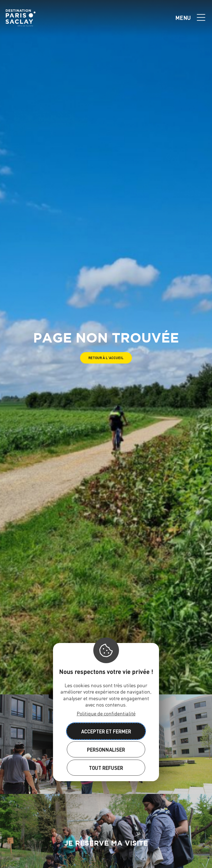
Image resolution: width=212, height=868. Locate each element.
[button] (106, 358)
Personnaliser (106, 750)
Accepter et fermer (106, 731)
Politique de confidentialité (106, 713)
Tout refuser (106, 768)
